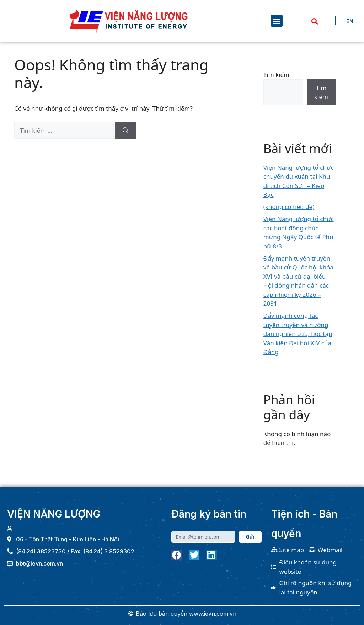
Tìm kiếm (276, 75)
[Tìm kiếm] (126, 131)
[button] (277, 21)
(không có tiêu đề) (289, 207)
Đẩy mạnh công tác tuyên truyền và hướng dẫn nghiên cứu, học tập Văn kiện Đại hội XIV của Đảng (298, 334)
